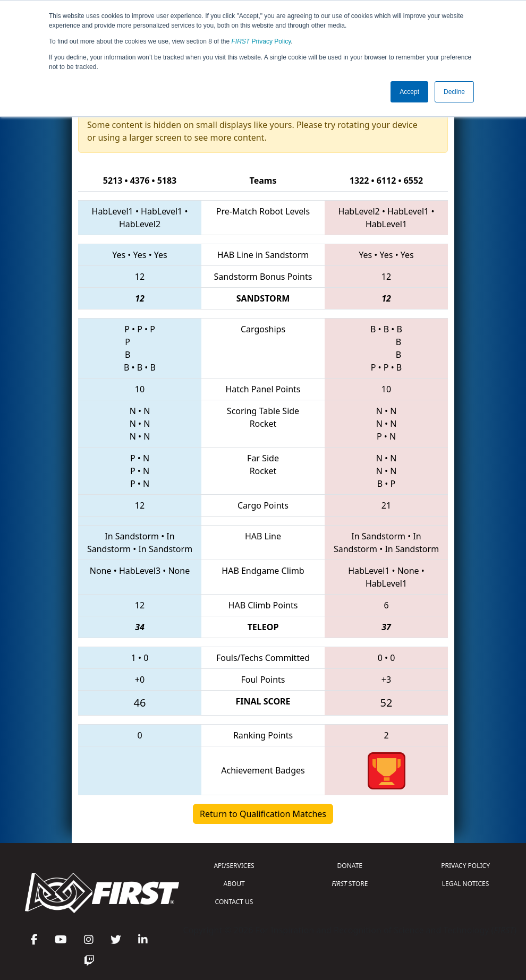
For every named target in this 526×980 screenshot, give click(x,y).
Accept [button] (409, 92)
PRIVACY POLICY (465, 866)
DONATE (350, 866)
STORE (350, 884)
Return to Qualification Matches (263, 814)
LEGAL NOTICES (466, 884)
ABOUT (234, 884)
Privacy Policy (261, 41)
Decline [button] (454, 92)
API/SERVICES (234, 866)
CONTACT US (234, 902)
